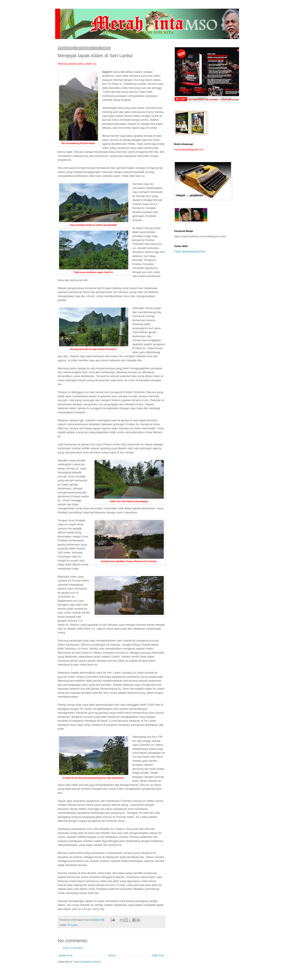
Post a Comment (73, 948)
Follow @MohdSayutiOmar (190, 252)
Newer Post (66, 956)
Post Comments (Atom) (87, 962)
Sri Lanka (72, 925)
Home (112, 956)
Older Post (158, 956)
